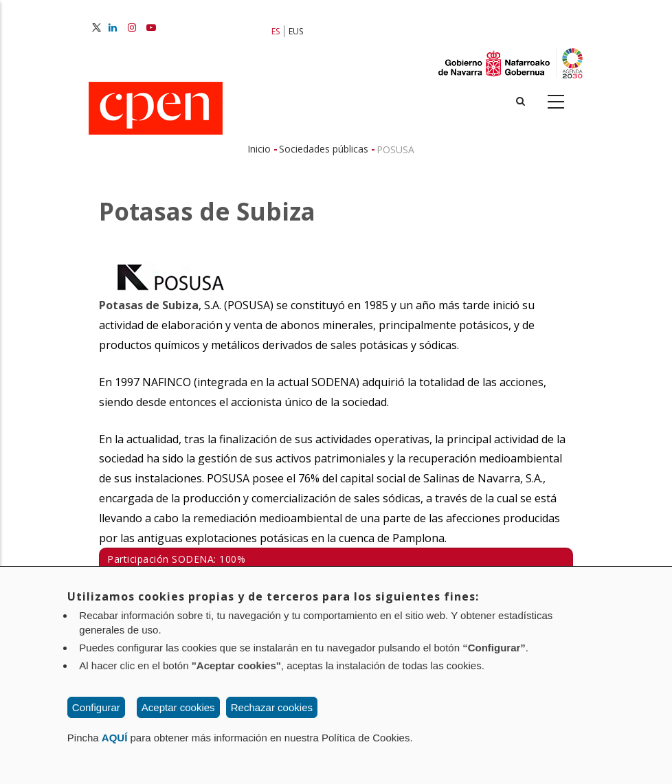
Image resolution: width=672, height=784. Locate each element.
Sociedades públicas (324, 149)
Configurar (96, 707)
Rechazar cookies (272, 707)
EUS (296, 31)
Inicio (259, 149)
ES (276, 31)
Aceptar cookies (178, 707)
